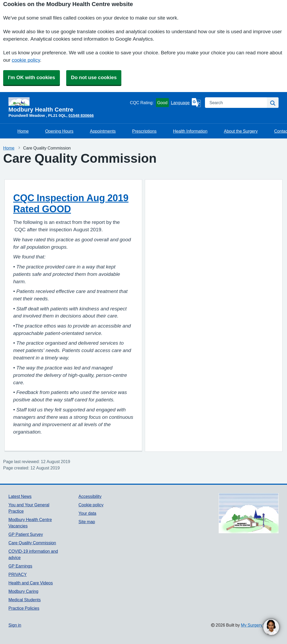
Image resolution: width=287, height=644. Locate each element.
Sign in (15, 625)
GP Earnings (20, 566)
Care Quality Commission (32, 543)
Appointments (103, 131)
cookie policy (26, 60)
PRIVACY (18, 574)
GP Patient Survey (26, 534)
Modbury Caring (23, 591)
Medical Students (25, 600)
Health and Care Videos (31, 583)
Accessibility (90, 496)
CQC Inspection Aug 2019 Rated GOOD (71, 203)
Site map (87, 522)
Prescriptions (144, 131)
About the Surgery (241, 131)
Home (23, 131)
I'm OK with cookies (32, 77)
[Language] (186, 103)
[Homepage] (68, 105)
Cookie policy (91, 505)
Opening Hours (59, 131)
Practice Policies (24, 608)
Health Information (190, 131)
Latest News (20, 496)
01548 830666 (81, 115)
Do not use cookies (94, 77)
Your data (87, 513)
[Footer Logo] (249, 513)
